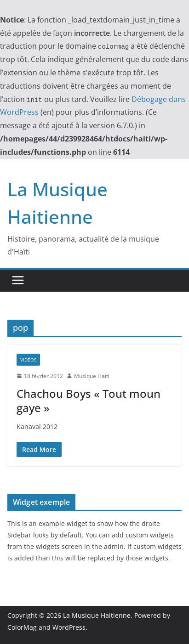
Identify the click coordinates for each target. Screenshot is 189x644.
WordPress (69, 627)
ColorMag (22, 627)
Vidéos (28, 360)
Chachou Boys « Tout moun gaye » (89, 401)
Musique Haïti (92, 376)
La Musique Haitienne (97, 615)
